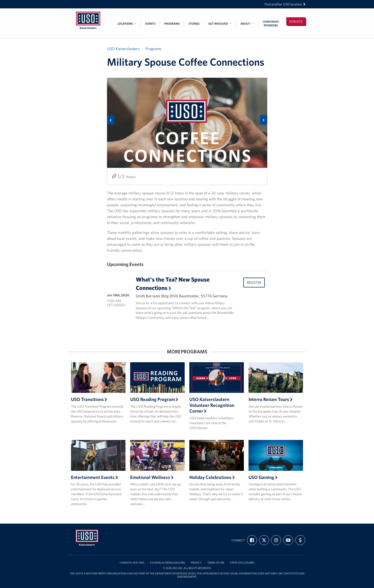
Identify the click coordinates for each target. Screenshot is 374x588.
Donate (296, 21)
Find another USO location (285, 4)
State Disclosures (242, 563)
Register (254, 283)
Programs (172, 24)
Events (150, 24)
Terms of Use (216, 563)
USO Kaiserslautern (123, 49)
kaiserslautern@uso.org (168, 563)
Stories (194, 24)
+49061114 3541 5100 (132, 563)
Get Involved (220, 24)
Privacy (196, 563)
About (247, 24)
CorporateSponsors (271, 23)
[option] (187, 132)
